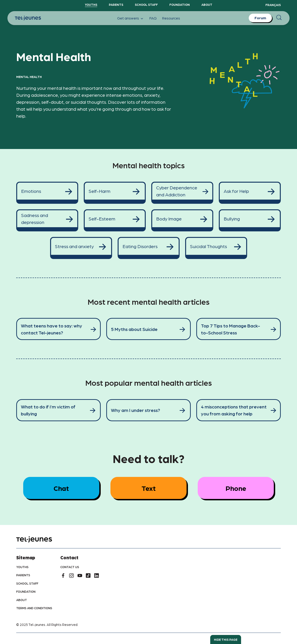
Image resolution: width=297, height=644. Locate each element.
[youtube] (80, 576)
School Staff (27, 583)
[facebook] (63, 576)
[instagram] (71, 576)
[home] (40, 539)
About (207, 5)
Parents (116, 5)
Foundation (180, 5)
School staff (146, 5)
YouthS (91, 5)
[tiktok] (88, 576)
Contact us (70, 567)
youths (22, 567)
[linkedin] (97, 576)
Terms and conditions (34, 608)
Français (273, 5)
